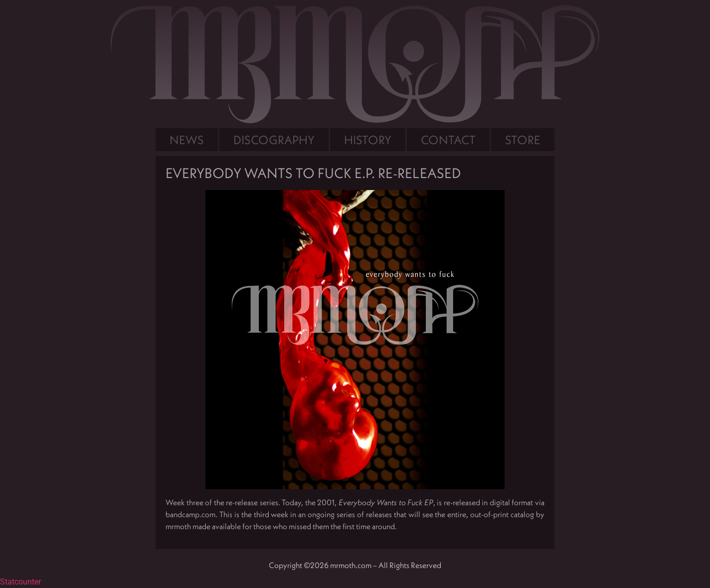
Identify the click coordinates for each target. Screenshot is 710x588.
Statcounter (20, 582)
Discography (274, 140)
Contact (448, 140)
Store (523, 140)
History (368, 140)
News (187, 140)
